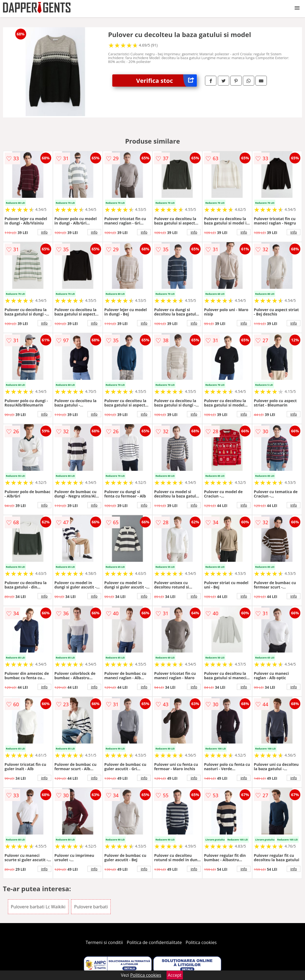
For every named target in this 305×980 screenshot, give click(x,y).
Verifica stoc (166, 81)
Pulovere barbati (91, 907)
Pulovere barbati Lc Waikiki (38, 907)
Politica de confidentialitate (154, 942)
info (44, 232)
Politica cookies (201, 942)
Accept (175, 975)
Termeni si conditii (104, 942)
